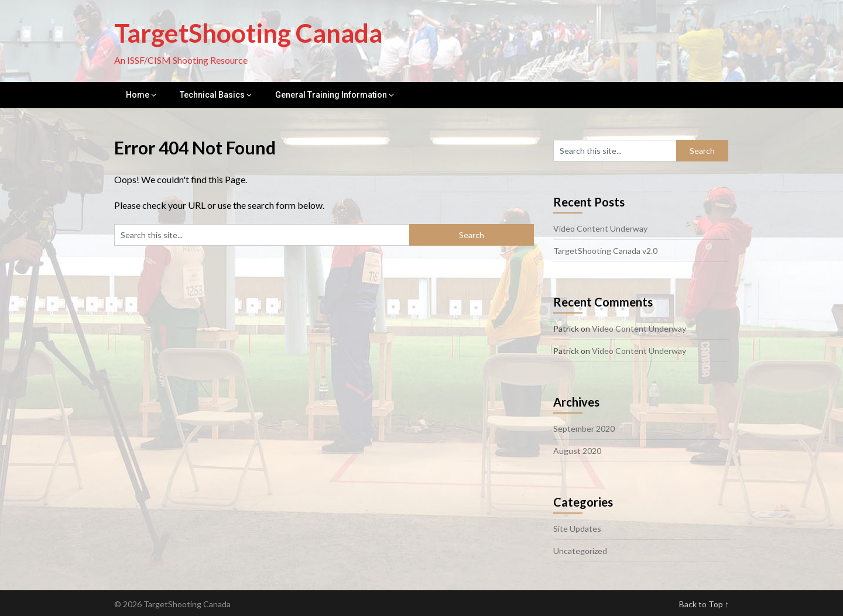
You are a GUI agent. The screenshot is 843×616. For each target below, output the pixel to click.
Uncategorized (580, 551)
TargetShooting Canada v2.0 (605, 251)
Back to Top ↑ (704, 604)
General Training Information (331, 95)
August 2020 (577, 451)
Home (138, 95)
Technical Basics (212, 95)
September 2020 (584, 429)
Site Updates (577, 529)
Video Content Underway (600, 228)
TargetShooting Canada (248, 33)
